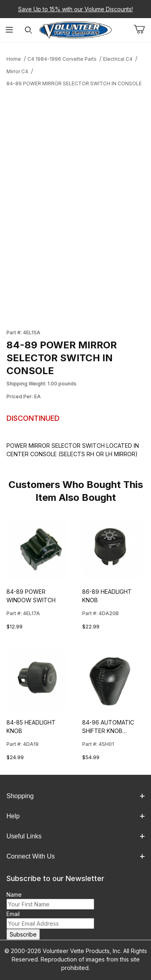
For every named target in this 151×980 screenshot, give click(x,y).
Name (14, 895)
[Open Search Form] (28, 30)
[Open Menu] (9, 30)
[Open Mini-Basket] (142, 29)
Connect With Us (75, 856)
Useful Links (75, 836)
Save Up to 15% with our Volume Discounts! (75, 9)
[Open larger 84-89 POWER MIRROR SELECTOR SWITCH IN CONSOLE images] (75, 162)
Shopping (75, 796)
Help (75, 816)
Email (13, 914)
